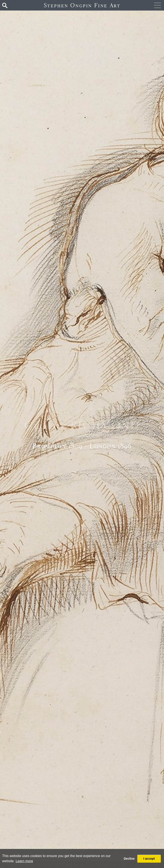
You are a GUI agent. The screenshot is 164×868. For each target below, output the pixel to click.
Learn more (24, 861)
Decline (129, 859)
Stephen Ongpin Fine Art (82, 5)
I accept (149, 859)
